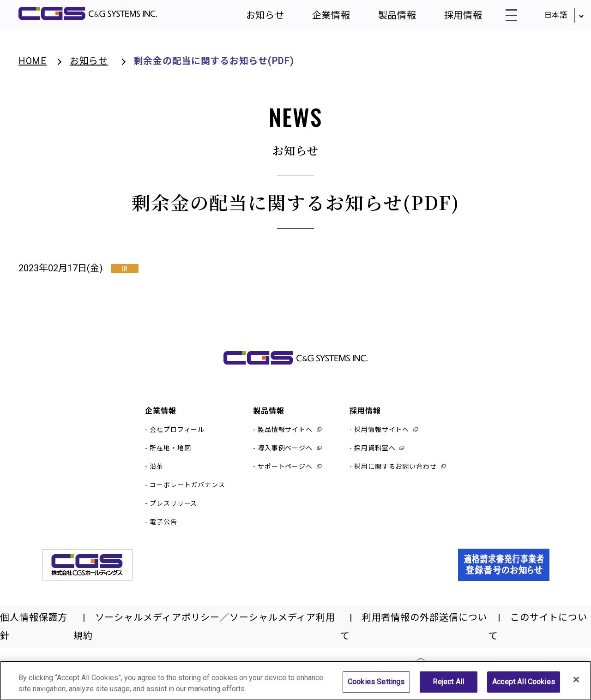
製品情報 (385, 18)
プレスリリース (173, 509)
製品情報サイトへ (285, 436)
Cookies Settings (376, 687)
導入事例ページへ (285, 454)
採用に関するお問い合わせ (395, 473)
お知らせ (253, 18)
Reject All (448, 687)
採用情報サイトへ (382, 436)
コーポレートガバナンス (187, 491)
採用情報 (451, 18)
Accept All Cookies (524, 687)
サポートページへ (285, 473)
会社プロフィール (177, 436)
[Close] (576, 685)
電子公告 (163, 528)
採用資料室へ (375, 454)
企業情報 (319, 18)
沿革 (157, 473)
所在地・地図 (170, 454)
